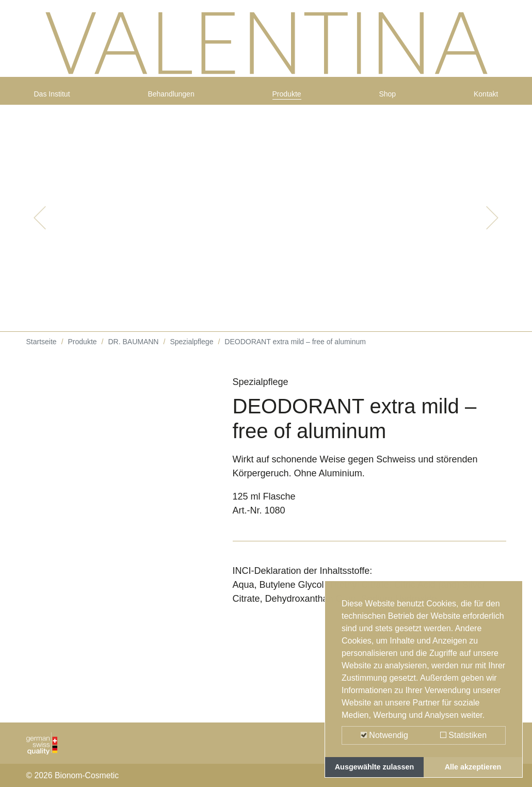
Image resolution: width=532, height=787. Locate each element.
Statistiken (463, 735)
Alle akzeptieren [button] (473, 767)
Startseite (42, 350)
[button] (40, 227)
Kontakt (482, 99)
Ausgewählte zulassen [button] (375, 767)
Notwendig (384, 735)
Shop (389, 99)
